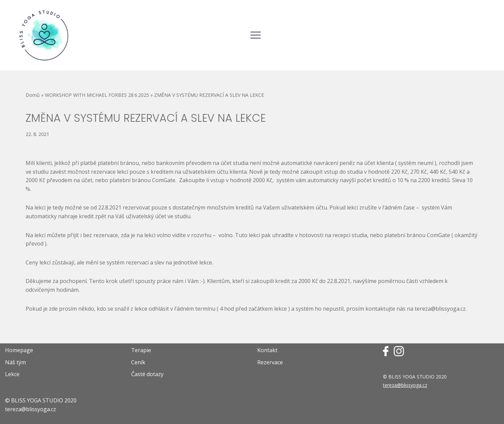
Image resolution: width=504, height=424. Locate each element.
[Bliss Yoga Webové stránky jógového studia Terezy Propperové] (44, 35)
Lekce (12, 374)
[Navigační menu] (256, 35)
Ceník (138, 362)
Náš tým (16, 362)
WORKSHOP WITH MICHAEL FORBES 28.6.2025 (97, 95)
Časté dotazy (147, 374)
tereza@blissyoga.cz (405, 385)
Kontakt (267, 350)
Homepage (19, 350)
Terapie (141, 350)
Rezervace (270, 362)
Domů (33, 95)
